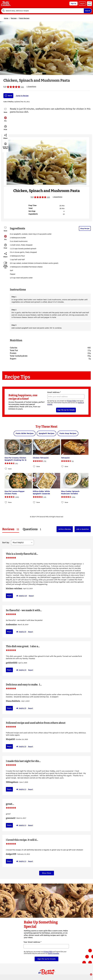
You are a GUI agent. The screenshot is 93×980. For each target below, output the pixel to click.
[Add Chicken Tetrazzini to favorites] (34, 466)
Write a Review (65, 529)
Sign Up (73, 3)
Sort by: (6, 542)
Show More (47, 855)
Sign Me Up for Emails (66, 410)
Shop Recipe (85, 228)
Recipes (14, 18)
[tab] (11, 529)
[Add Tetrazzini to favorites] (63, 466)
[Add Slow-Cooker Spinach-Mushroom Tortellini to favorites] (63, 502)
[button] (5, 119)
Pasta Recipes (24, 18)
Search (88, 11)
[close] (91, 975)
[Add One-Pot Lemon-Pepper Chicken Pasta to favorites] (6, 502)
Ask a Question (83, 529)
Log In (82, 3)
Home (6, 18)
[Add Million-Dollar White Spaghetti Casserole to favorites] (34, 502)
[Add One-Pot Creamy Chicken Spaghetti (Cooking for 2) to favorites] (6, 469)
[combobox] (42, 11)
